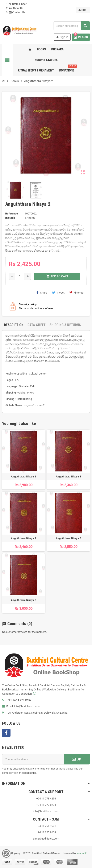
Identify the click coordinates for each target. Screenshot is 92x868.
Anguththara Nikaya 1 (24, 477)
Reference (12, 214)
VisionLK (82, 853)
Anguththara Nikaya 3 (68, 477)
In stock (10, 218)
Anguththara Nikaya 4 (24, 538)
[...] (35, 694)
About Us (16, 8)
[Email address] (33, 759)
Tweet (58, 292)
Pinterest (77, 292)
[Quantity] (20, 276)
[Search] (72, 26)
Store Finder (18, 4)
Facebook (6, 733)
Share (42, 292)
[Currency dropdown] (83, 10)
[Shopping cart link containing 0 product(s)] (81, 37)
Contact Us (17, 12)
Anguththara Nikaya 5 (68, 538)
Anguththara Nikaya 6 (24, 600)
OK (77, 759)
